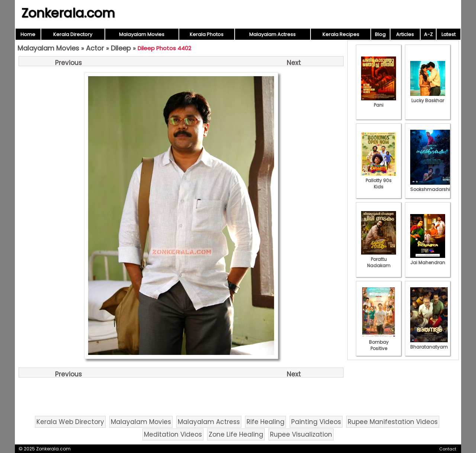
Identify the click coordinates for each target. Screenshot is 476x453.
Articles (405, 34)
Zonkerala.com (68, 13)
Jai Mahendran (428, 259)
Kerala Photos (207, 34)
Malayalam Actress (272, 34)
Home (28, 34)
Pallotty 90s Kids (379, 180)
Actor (95, 48)
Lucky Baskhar (428, 97)
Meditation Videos (173, 434)
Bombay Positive (379, 342)
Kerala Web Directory (70, 422)
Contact (448, 449)
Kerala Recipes (341, 34)
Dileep (121, 48)
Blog (380, 34)
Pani (379, 102)
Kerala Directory (73, 34)
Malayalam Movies (142, 34)
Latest (448, 34)
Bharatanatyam (429, 344)
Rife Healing (266, 422)
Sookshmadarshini (432, 186)
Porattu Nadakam (379, 259)
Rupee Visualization (301, 434)
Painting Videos (316, 422)
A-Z (428, 34)
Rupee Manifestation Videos (393, 422)
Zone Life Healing (236, 434)
